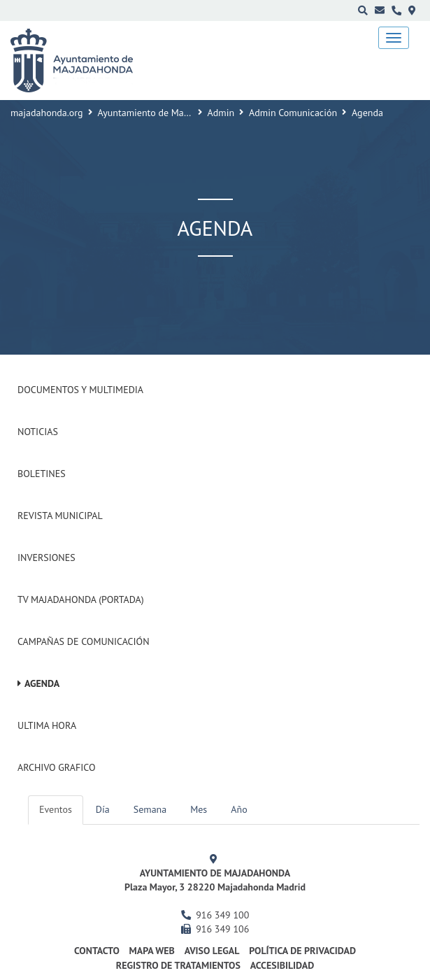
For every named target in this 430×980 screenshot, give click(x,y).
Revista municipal (60, 516)
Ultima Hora (47, 725)
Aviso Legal (212, 951)
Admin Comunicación (293, 113)
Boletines (42, 474)
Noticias (38, 432)
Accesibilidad (282, 965)
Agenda (42, 683)
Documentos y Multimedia (80, 390)
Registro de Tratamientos (178, 965)
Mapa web (152, 951)
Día (103, 809)
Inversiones (46, 558)
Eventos (56, 809)
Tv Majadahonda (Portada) (81, 599)
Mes (199, 809)
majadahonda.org (47, 113)
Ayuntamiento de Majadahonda (163, 113)
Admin (221, 113)
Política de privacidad (302, 951)
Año (239, 809)
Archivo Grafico (57, 767)
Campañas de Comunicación (84, 641)
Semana (150, 809)
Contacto (97, 951)
